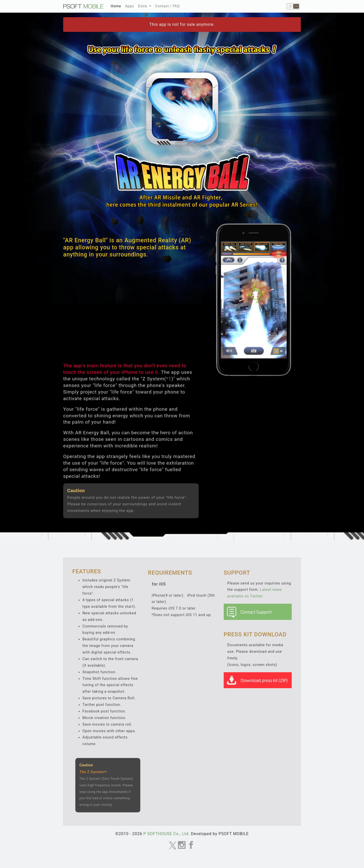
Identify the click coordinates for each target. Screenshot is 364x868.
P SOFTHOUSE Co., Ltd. (166, 834)
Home (117, 5)
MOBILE (83, 6)
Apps (130, 6)
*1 (169, 379)
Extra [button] (143, 6)
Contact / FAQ (167, 6)
